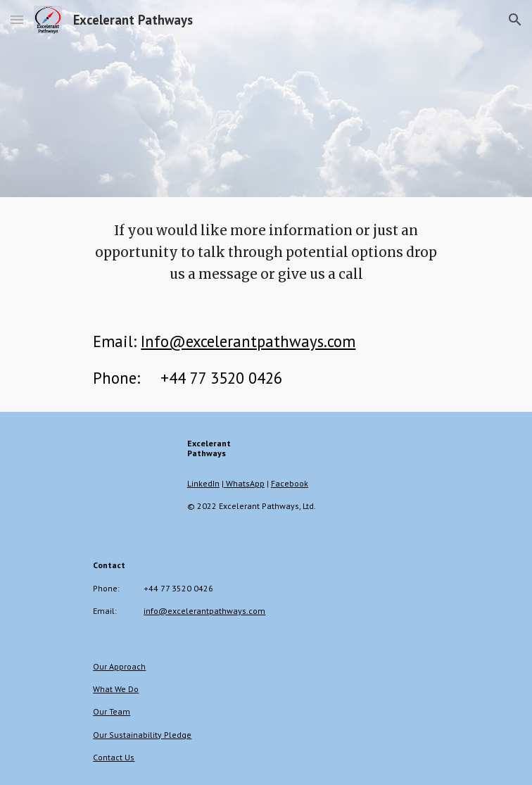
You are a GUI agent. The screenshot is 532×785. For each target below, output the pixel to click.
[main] (266, 252)
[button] (17, 19)
